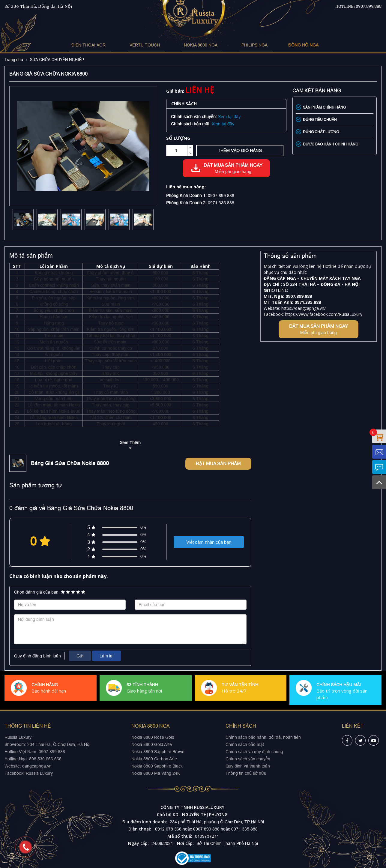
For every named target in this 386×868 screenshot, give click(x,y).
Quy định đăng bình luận (37, 656)
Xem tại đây (229, 117)
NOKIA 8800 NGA (197, 45)
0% (143, 527)
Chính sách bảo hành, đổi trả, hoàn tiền (263, 737)
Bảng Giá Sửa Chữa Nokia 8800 (70, 463)
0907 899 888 (51, 752)
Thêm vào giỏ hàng (240, 151)
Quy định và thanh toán (248, 766)
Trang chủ (14, 60)
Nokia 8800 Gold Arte (152, 744)
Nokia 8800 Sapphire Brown (158, 752)
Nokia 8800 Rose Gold (153, 737)
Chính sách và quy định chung (254, 752)
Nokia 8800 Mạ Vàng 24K (156, 773)
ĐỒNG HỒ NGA (285, 45)
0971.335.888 (221, 203)
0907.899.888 (369, 6)
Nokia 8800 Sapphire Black (157, 766)
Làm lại (106, 656)
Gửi (80, 656)
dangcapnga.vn (37, 766)
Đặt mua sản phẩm (218, 464)
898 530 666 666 (45, 759)
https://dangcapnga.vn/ (304, 308)
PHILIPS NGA (242, 45)
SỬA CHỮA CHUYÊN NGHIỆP (57, 60)
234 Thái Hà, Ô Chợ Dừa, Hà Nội (59, 744)
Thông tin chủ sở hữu (246, 773)
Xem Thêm (130, 443)
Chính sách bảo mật (245, 744)
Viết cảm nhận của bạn (209, 542)
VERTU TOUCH (150, 45)
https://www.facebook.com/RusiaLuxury (324, 314)
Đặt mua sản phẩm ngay (233, 169)
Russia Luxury (39, 773)
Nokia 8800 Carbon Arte (154, 759)
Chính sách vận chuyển (248, 759)
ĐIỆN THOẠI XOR (103, 45)
